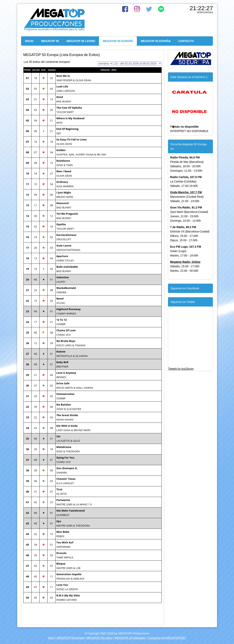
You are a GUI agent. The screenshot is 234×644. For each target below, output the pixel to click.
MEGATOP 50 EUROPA (118, 41)
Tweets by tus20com (181, 369)
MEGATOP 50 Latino (99, 638)
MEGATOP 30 (50, 41)
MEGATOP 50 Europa (70, 638)
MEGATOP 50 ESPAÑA (156, 41)
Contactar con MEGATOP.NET (167, 638)
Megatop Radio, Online (185, 262)
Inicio (51, 638)
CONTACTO (186, 41)
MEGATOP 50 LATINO (81, 41)
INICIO (29, 41)
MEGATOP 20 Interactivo (130, 638)
